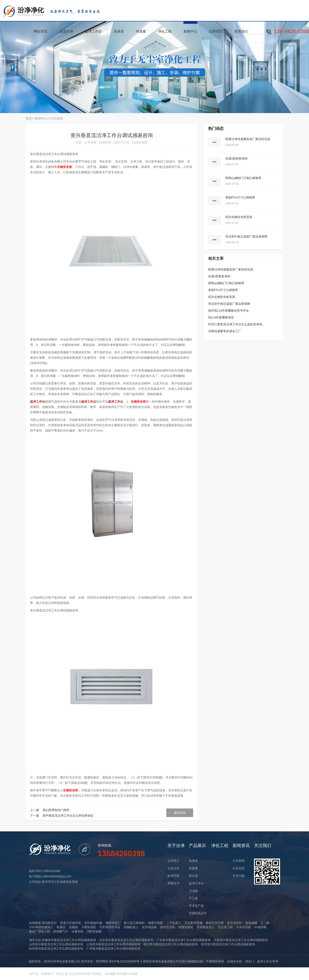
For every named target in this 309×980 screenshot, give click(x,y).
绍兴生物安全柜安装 (239, 217)
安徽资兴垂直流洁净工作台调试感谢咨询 (69, 940)
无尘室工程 (225, 927)
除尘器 (193, 876)
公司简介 (173, 861)
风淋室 (119, 31)
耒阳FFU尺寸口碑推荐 (240, 197)
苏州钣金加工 (206, 927)
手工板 (193, 898)
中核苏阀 (260, 927)
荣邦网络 (102, 961)
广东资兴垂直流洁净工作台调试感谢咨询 (183, 940)
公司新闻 (57, 118)
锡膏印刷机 (156, 923)
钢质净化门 (113, 923)
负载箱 (73, 927)
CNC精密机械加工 (41, 927)
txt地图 (133, 974)
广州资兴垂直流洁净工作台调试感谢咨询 (113, 949)
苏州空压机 (168, 927)
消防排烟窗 (94, 931)
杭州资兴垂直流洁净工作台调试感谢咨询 (56, 949)
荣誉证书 (173, 883)
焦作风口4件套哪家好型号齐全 (229, 311)
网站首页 (41, 31)
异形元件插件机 (71, 923)
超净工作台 (93, 31)
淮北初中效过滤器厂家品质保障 (246, 236)
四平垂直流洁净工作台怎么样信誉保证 (68, 816)
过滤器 (193, 891)
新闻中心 (190, 31)
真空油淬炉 (235, 923)
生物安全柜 (235, 961)
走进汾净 (66, 31)
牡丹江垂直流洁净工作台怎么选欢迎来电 (235, 324)
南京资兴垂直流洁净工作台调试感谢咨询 (171, 944)
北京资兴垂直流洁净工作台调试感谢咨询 (126, 940)
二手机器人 (174, 923)
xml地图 (110, 974)
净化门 (250, 961)
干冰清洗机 (244, 927)
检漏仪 (61, 927)
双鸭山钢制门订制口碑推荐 (243, 178)
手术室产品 (196, 906)
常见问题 (239, 876)
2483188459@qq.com (57, 876)
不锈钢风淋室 (215, 961)
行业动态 (239, 868)
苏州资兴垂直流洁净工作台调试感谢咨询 (228, 944)
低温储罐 (251, 923)
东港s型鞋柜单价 (237, 158)
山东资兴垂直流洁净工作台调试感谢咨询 (56, 944)
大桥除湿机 (89, 927)
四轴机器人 (131, 927)
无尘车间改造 (78, 974)
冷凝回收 (77, 931)
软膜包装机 (186, 927)
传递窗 (141, 31)
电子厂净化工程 (58, 974)
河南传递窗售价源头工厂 (225, 331)
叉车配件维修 (194, 923)
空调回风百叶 (198, 913)
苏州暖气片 (61, 931)
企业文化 (173, 868)
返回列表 (180, 813)
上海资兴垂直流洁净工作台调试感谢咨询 (113, 944)
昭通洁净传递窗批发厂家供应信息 (248, 139)
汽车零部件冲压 (110, 927)
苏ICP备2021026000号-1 (126, 961)
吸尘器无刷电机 (134, 923)
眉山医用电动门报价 (56, 810)
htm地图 (122, 974)
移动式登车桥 (215, 923)
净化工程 (165, 31)
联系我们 (241, 31)
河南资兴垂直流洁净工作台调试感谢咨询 (241, 940)
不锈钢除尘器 (194, 961)
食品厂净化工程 (39, 931)
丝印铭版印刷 (93, 923)
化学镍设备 (149, 927)
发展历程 (173, 876)
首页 (29, 118)
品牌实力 (216, 31)
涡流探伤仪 (49, 923)
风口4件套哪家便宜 (221, 317)
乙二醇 (265, 923)
